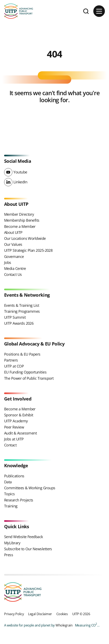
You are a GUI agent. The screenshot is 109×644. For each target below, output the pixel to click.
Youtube (20, 172)
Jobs (8, 262)
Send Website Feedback (24, 537)
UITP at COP (14, 366)
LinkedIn (20, 182)
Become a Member (20, 226)
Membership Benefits (22, 220)
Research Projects (19, 500)
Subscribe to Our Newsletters (28, 549)
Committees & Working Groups (30, 488)
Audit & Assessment (20, 433)
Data (8, 482)
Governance (14, 256)
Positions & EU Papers (22, 354)
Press (9, 555)
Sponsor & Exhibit (19, 415)
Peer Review (14, 427)
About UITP (13, 232)
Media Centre (15, 268)
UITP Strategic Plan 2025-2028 (28, 250)
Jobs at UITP (14, 439)
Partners (11, 360)
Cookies (62, 614)
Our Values (13, 244)
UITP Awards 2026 (19, 323)
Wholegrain (64, 625)
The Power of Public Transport (29, 378)
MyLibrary (12, 543)
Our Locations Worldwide (25, 238)
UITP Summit (15, 317)
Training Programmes (22, 311)
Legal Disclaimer (40, 614)
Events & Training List (22, 305)
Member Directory (19, 214)
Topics (9, 494)
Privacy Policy (14, 614)
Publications (14, 476)
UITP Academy (16, 421)
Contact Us (13, 274)
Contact (10, 445)
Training (11, 506)
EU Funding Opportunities (25, 372)
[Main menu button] (99, 11)
